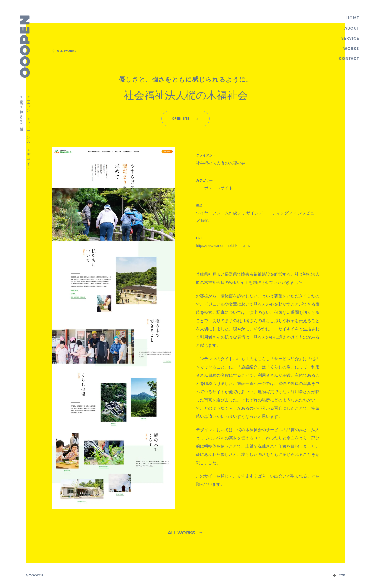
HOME (353, 18)
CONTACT (349, 58)
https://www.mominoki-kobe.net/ (223, 245)
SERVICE (351, 38)
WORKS (352, 48)
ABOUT (352, 28)
